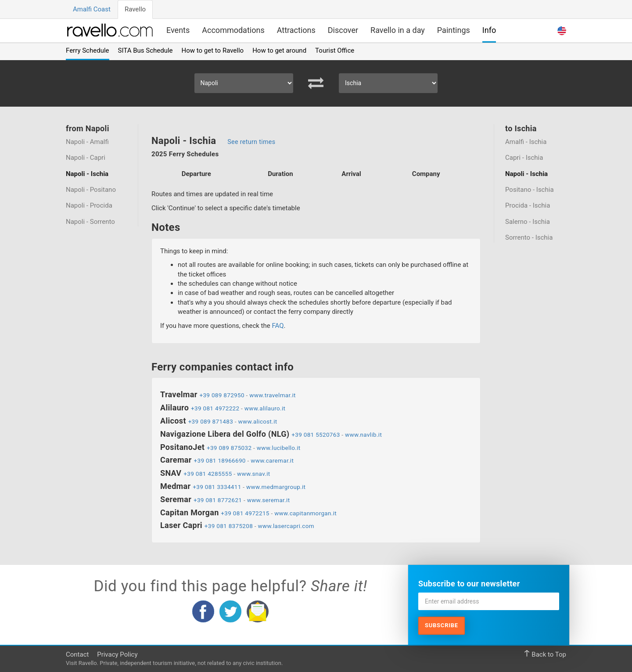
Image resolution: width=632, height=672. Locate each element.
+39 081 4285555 (208, 474)
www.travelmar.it (273, 395)
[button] (562, 30)
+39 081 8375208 (229, 526)
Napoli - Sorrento (90, 222)
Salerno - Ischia (528, 222)
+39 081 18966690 (220, 460)
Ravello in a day (398, 30)
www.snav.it (254, 474)
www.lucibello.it (279, 448)
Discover (343, 30)
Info (489, 30)
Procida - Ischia (528, 206)
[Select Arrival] (388, 83)
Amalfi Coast (92, 9)
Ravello (135, 9)
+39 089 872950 (222, 395)
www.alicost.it (257, 421)
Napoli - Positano (91, 190)
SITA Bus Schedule (145, 50)
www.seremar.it (269, 500)
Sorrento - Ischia (529, 238)
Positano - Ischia (530, 190)
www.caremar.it (272, 460)
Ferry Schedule (88, 50)
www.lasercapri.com (286, 526)
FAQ (278, 326)
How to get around (279, 50)
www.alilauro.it (265, 408)
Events (178, 30)
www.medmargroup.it (276, 487)
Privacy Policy (117, 654)
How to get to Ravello (213, 50)
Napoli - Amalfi (87, 142)
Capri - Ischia (524, 158)
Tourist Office (335, 50)
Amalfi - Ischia (526, 142)
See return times (251, 142)
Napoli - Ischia (87, 174)
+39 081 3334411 (217, 487)
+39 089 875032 (229, 448)
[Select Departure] (244, 83)
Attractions (296, 30)
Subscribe (442, 625)
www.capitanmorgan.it (305, 513)
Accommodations (233, 30)
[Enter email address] (489, 601)
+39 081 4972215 (245, 513)
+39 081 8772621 (218, 500)
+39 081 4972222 (215, 408)
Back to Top (545, 654)
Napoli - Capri (86, 158)
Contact (77, 654)
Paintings (454, 30)
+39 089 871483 (211, 421)
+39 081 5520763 (316, 435)
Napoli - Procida (89, 206)
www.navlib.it (363, 435)
